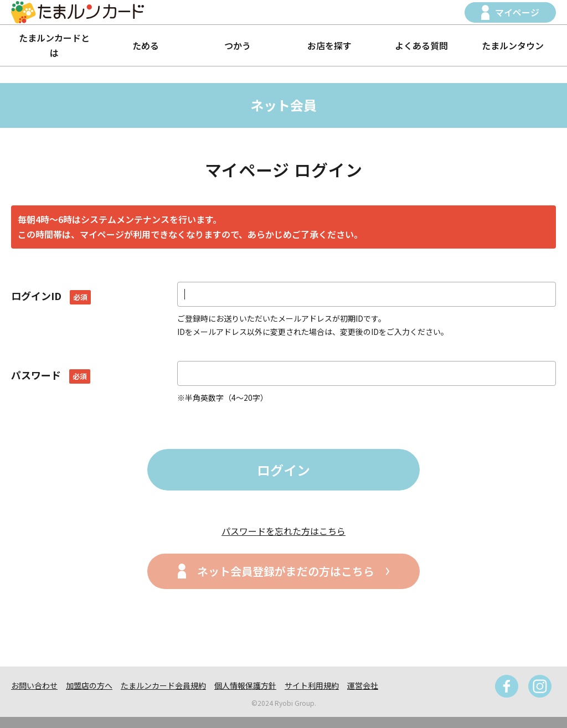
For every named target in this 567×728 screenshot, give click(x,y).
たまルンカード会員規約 (163, 685)
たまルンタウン (513, 45)
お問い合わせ (34, 685)
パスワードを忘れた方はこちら (283, 531)
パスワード (51, 375)
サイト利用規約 (312, 685)
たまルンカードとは (54, 45)
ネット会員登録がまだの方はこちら (286, 571)
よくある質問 (421, 45)
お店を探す (329, 45)
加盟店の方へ (89, 685)
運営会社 (363, 685)
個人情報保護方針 (245, 685)
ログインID (51, 296)
